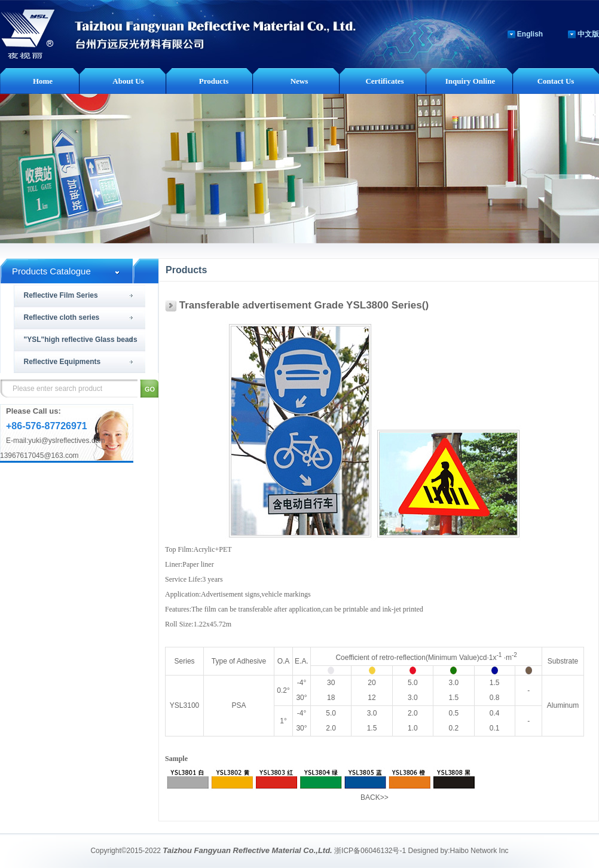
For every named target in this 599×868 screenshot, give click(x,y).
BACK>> (375, 797)
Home (43, 81)
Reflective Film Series (61, 295)
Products (214, 81)
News (299, 81)
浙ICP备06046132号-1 (370, 851)
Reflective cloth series (62, 317)
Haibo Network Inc (479, 851)
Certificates (384, 81)
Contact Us (556, 81)
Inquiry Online (470, 81)
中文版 (588, 34)
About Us (128, 81)
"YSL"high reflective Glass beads (81, 340)
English (530, 34)
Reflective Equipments (62, 362)
